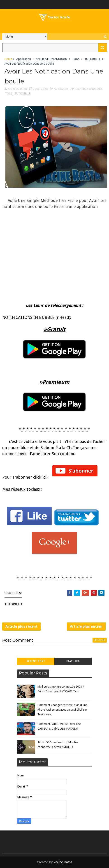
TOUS (76, 59)
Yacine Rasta (63, 862)
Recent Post (36, 661)
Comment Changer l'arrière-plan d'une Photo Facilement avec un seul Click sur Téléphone (62, 710)
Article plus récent (22, 626)
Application (24, 59)
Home (8, 59)
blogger (100, 640)
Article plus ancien (86, 626)
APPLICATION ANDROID (51, 59)
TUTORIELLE (92, 59)
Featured (73, 661)
